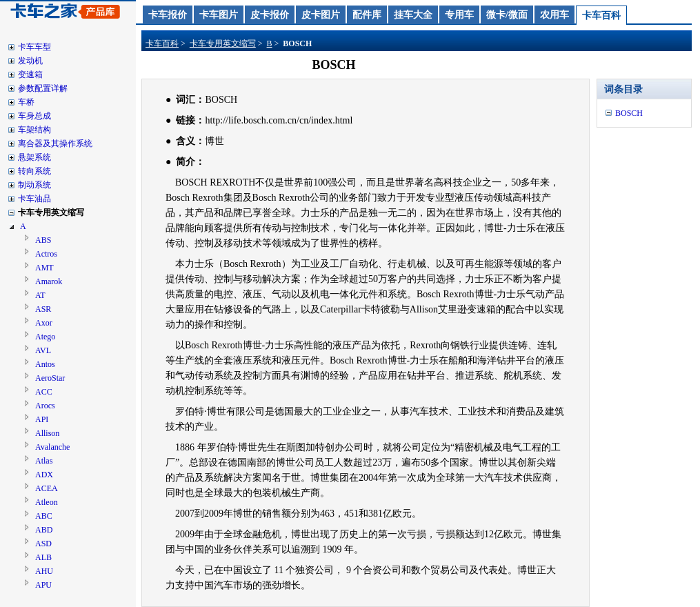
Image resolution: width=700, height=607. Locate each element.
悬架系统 (34, 157)
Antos (45, 364)
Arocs (45, 406)
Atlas (44, 461)
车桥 (26, 102)
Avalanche (52, 447)
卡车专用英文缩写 (51, 212)
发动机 (30, 61)
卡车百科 (601, 16)
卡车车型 (34, 47)
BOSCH (629, 113)
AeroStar (50, 378)
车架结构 (34, 130)
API (42, 419)
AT (40, 295)
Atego (45, 337)
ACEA (47, 488)
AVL (43, 350)
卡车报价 (168, 15)
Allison (47, 433)
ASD (43, 544)
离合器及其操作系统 (55, 143)
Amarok (49, 281)
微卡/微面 (507, 15)
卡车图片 (219, 15)
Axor (44, 323)
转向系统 (34, 171)
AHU (44, 571)
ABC (44, 516)
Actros (46, 254)
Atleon (47, 502)
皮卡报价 (270, 15)
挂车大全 (413, 15)
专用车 (459, 15)
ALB (43, 557)
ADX (44, 475)
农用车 (554, 15)
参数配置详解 (43, 88)
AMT (44, 268)
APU (43, 585)
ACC (44, 392)
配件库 (367, 15)
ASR (43, 309)
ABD (44, 530)
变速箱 (30, 74)
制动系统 (34, 185)
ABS (43, 240)
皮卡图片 (321, 15)
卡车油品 (34, 199)
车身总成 (34, 116)
